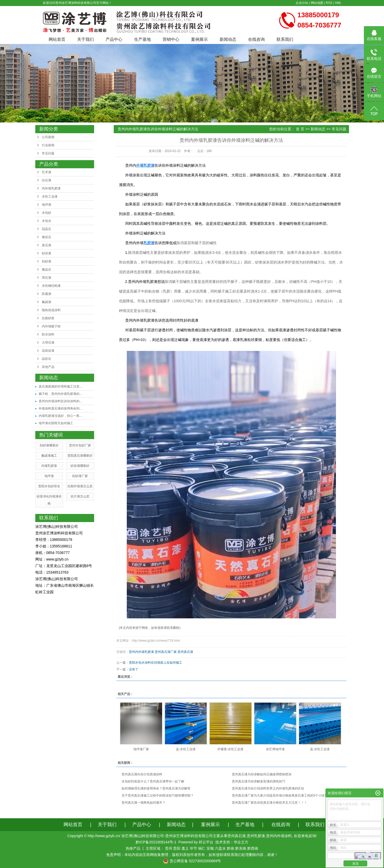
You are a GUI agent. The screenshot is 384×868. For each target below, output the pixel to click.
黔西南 (253, 848)
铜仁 (202, 848)
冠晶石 (47, 229)
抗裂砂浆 (48, 318)
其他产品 (48, 367)
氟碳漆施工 (49, 456)
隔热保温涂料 (51, 310)
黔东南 (241, 848)
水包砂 (47, 213)
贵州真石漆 (185, 652)
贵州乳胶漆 (256, 836)
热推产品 (133, 848)
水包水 (47, 221)
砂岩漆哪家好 (80, 466)
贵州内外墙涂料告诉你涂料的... (60, 401)
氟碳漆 (47, 302)
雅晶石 (47, 270)
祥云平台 (206, 842)
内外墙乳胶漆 (51, 188)
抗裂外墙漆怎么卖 (80, 486)
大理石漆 (48, 343)
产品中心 (114, 39)
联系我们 (285, 39)
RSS (329, 3)
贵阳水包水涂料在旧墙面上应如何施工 (156, 663)
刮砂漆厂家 (80, 476)
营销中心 (171, 39)
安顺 (210, 848)
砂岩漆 (47, 253)
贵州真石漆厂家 (166, 652)
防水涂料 (48, 334)
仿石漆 (47, 180)
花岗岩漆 (48, 351)
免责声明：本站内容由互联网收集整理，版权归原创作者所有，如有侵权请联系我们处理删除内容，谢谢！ (192, 855)
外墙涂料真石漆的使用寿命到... (60, 408)
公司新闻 (48, 137)
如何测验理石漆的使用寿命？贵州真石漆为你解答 (156, 788)
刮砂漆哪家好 (49, 445)
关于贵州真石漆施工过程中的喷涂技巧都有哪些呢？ (158, 796)
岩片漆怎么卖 (80, 496)
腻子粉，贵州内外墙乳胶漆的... (60, 394)
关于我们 (85, 39)
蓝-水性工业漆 (186, 749)
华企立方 (241, 842)
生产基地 (142, 39)
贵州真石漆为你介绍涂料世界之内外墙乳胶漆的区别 (268, 788)
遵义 (185, 848)
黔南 (231, 848)
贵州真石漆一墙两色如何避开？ (144, 803)
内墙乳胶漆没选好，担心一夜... (60, 416)
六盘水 (220, 848)
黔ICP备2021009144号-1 (156, 842)
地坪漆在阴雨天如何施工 (56, 423)
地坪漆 (47, 205)
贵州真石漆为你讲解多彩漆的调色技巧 (259, 781)
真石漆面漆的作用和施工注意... (60, 387)
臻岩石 (47, 237)
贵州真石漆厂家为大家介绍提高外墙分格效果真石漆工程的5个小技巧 (280, 796)
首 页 (300, 129)
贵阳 (177, 848)
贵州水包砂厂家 (80, 445)
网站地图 (317, 3)
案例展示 (199, 39)
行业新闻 (48, 145)
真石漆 (47, 245)
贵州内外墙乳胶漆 (141, 652)
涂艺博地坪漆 (275, 749)
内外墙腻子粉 (51, 326)
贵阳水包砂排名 (49, 486)
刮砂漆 (47, 261)
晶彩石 (47, 359)
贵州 (169, 848)
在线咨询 (256, 39)
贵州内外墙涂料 (279, 836)
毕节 (193, 848)
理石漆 (47, 278)
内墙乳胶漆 (49, 466)
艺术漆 (47, 172)
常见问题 (48, 153)
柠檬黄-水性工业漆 (231, 749)
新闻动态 (228, 39)
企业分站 (302, 3)
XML (338, 3)
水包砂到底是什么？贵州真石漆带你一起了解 (153, 781)
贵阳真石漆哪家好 (80, 456)
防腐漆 (47, 294)
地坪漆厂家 (141, 749)
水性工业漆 (50, 197)
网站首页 (57, 39)
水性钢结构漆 (51, 286)
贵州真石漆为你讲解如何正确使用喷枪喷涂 (262, 774)
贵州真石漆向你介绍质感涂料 (142, 774)
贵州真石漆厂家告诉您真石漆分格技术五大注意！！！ (270, 803)
